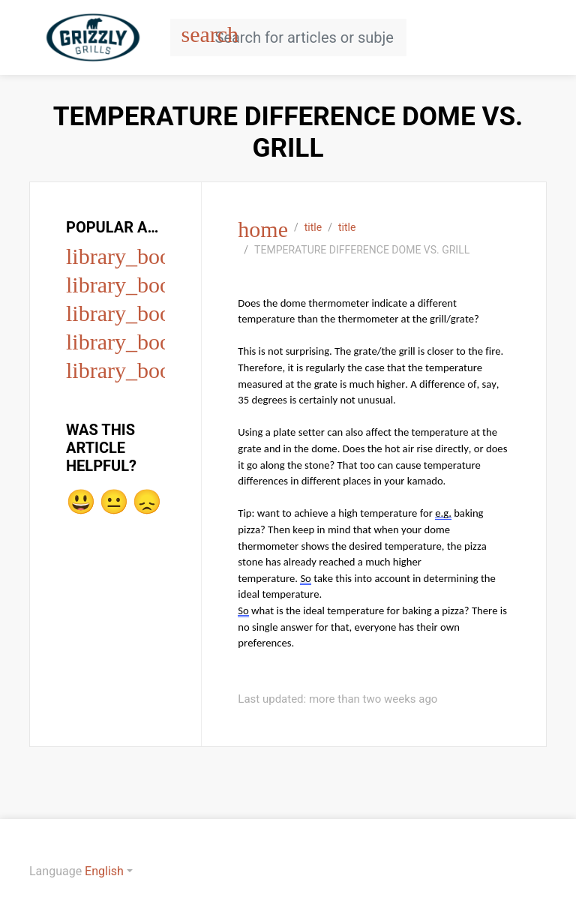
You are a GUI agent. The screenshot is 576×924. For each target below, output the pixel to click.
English (104, 871)
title (313, 227)
